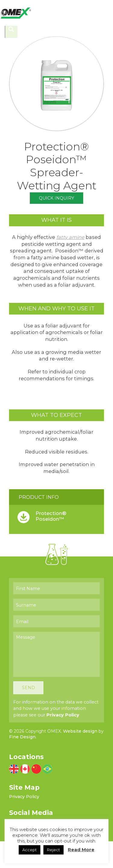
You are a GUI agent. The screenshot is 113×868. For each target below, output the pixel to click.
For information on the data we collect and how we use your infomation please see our (56, 735)
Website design (80, 758)
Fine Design (22, 764)
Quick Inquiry (56, 222)
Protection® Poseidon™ (51, 539)
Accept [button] (30, 850)
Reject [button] (53, 850)
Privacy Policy (63, 742)
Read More (81, 850)
